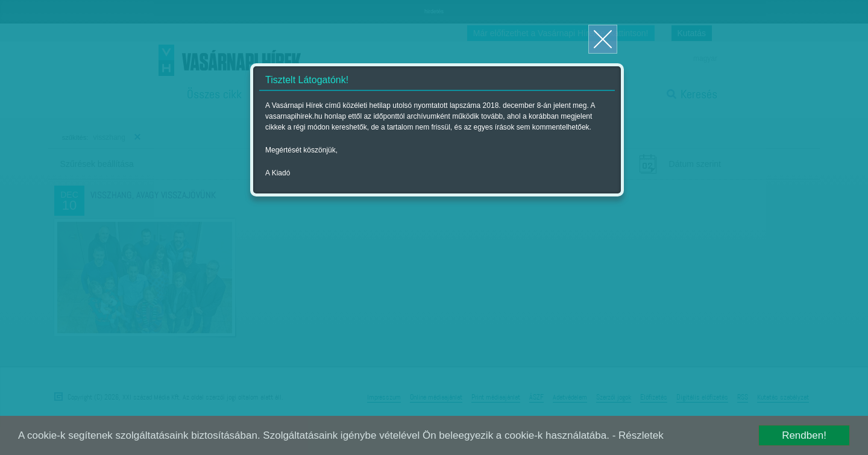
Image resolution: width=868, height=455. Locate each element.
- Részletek (638, 435)
